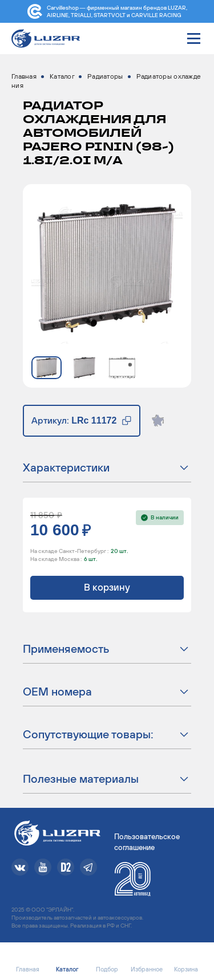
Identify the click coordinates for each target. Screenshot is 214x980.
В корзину (107, 587)
